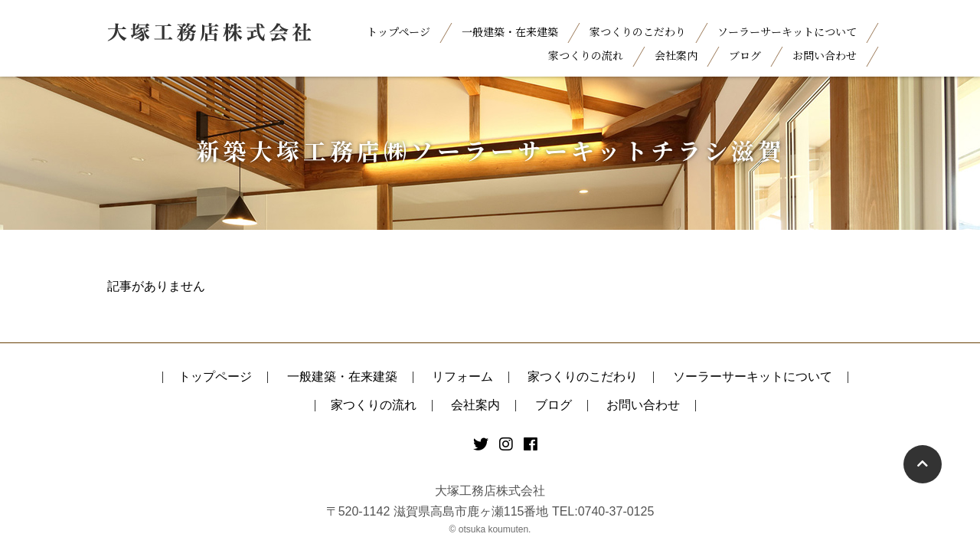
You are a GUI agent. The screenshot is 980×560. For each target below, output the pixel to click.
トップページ (399, 31)
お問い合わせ (825, 55)
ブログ (745, 55)
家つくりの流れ (586, 55)
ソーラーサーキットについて (787, 31)
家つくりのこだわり (638, 31)
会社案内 (676, 55)
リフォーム (462, 377)
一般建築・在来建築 (510, 31)
